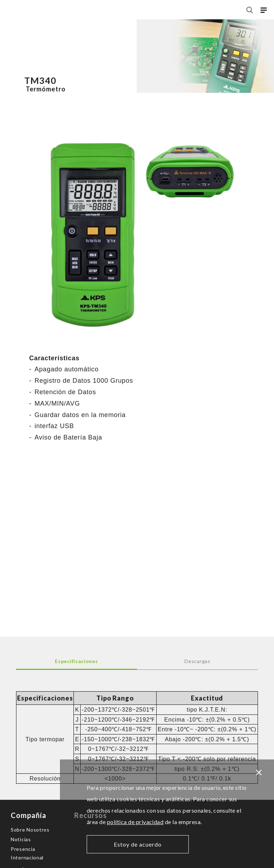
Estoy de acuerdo (138, 844)
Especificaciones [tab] (76, 661)
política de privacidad (135, 822)
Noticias (21, 839)
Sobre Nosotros (30, 830)
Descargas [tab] (197, 661)
